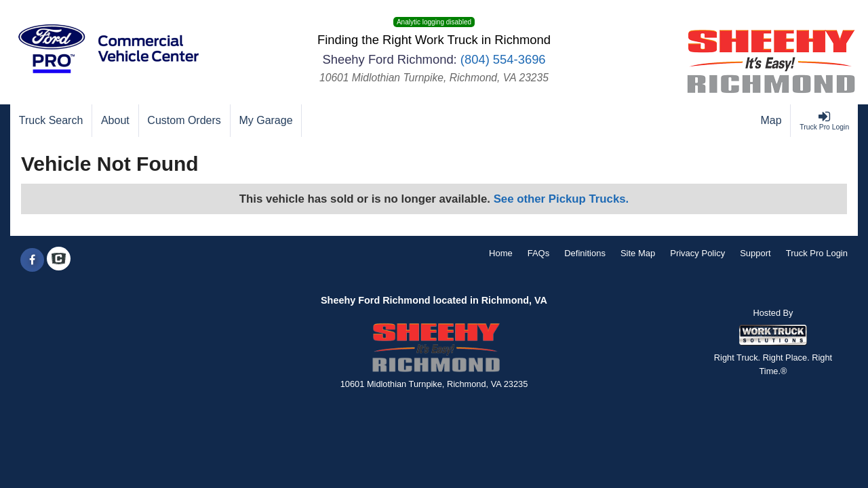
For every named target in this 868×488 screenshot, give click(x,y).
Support (755, 253)
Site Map (638, 253)
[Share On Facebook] (32, 260)
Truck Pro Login (817, 253)
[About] (115, 121)
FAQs (539, 253)
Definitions (585, 253)
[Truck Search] (51, 121)
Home (501, 253)
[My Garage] (267, 121)
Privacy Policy (697, 253)
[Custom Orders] (185, 121)
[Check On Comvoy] (59, 260)
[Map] (772, 121)
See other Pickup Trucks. (561, 199)
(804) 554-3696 (503, 59)
